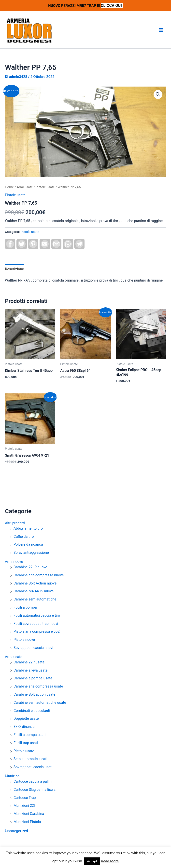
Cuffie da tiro (24, 537)
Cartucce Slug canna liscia (35, 790)
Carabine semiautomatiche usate (40, 703)
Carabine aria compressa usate (38, 686)
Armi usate (14, 657)
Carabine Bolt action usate (34, 694)
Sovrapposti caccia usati (33, 767)
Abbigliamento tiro (28, 528)
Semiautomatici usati (30, 759)
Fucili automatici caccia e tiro (37, 615)
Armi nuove (14, 562)
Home (9, 187)
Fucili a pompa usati (29, 735)
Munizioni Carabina (29, 814)
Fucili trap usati (26, 743)
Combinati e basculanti (32, 711)
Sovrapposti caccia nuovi (33, 648)
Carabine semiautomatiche (35, 599)
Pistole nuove (24, 640)
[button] (158, 94)
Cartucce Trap (25, 798)
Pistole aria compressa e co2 (37, 631)
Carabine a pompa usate (33, 678)
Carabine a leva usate (30, 670)
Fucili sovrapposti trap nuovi (36, 624)
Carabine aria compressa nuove (39, 575)
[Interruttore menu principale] (161, 30)
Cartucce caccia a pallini (33, 781)
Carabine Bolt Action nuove (35, 583)
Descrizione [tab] (14, 269)
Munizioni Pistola (27, 822)
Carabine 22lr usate (29, 662)
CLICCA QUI (112, 6)
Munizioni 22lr (25, 806)
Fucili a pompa (25, 607)
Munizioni (13, 776)
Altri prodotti (15, 523)
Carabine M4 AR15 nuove (34, 591)
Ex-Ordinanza (24, 727)
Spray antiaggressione (31, 553)
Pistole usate (24, 751)
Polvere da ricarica (28, 544)
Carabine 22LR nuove (30, 567)
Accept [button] (92, 861)
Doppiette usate (26, 718)
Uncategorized (16, 831)
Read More (110, 861)
